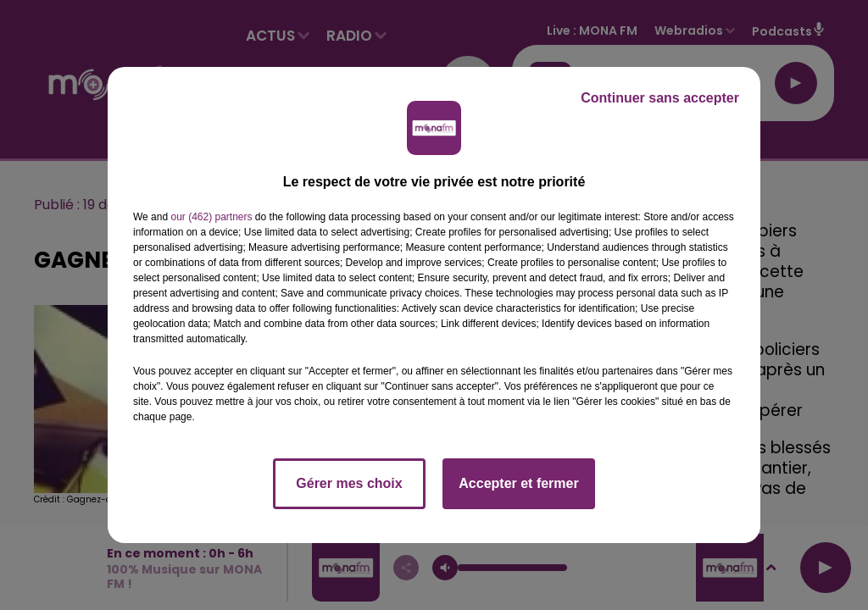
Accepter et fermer (518, 483)
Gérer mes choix (349, 483)
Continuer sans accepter (660, 98)
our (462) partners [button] (211, 217)
